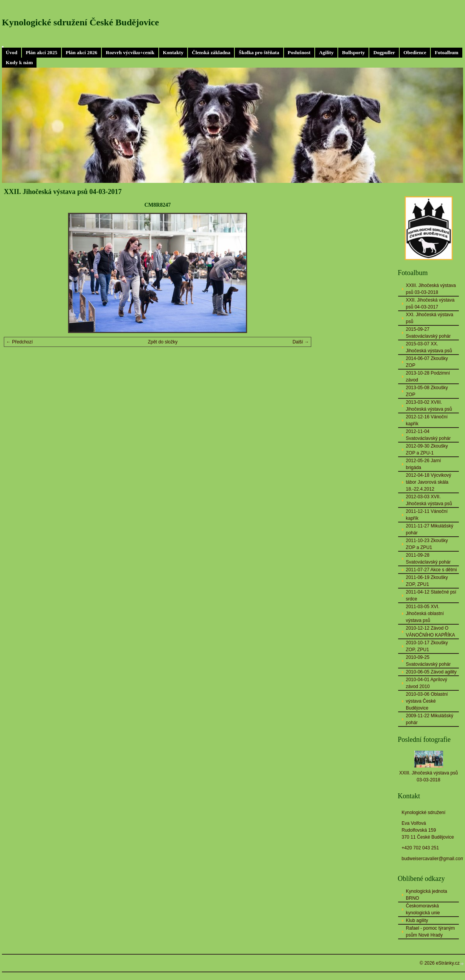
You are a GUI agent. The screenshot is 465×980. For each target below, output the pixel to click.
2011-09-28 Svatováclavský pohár (428, 559)
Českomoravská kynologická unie (423, 909)
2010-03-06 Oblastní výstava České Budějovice (427, 701)
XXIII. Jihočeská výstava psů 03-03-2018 (431, 289)
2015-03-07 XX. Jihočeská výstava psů (429, 347)
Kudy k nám (19, 62)
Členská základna (211, 52)
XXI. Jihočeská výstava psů (429, 318)
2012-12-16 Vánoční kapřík (427, 420)
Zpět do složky (163, 342)
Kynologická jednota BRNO (426, 895)
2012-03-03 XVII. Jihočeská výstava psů (429, 500)
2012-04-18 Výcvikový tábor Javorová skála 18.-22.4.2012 (428, 482)
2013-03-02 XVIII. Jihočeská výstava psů (429, 406)
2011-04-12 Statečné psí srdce (431, 595)
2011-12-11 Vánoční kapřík (427, 515)
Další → (301, 342)
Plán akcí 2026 (81, 52)
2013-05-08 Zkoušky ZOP (427, 391)
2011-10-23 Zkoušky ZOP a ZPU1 (427, 544)
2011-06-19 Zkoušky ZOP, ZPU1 (427, 581)
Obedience (415, 52)
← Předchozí (19, 342)
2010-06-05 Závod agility (431, 672)
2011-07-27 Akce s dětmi (431, 570)
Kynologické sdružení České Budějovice (81, 22)
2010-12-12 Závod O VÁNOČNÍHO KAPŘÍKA (430, 632)
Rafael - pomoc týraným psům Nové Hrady (430, 932)
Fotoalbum (447, 52)
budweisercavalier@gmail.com (433, 859)
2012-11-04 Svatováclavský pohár (428, 435)
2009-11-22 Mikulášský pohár (429, 719)
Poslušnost (299, 52)
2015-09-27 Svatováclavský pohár (428, 333)
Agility (326, 52)
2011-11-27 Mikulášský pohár (429, 529)
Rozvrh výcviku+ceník (130, 52)
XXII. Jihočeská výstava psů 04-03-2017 (430, 303)
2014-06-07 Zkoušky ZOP (427, 362)
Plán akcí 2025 (42, 52)
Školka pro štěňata (259, 52)
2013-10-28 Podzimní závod (428, 376)
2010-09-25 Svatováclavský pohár (428, 661)
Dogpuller (384, 52)
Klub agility (417, 920)
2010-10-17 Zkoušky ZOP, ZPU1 (427, 646)
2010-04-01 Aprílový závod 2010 (426, 683)
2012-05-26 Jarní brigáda (423, 464)
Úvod (12, 52)
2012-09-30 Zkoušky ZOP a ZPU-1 (427, 449)
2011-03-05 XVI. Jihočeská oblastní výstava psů (425, 614)
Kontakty (173, 52)
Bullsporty (353, 52)
